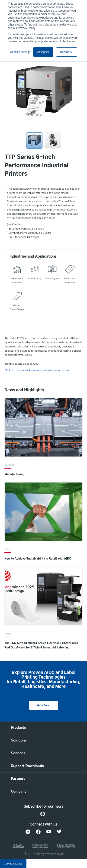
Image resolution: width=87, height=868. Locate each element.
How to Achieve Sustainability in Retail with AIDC (38, 559)
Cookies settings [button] (20, 52)
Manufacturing (14, 474)
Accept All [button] (43, 52)
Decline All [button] (67, 52)
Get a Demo (44, 706)
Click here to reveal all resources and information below (37, 370)
